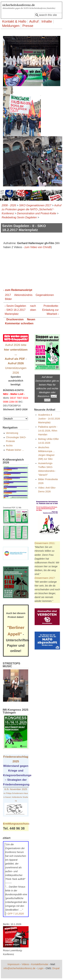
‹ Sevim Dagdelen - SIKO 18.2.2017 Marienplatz (15, 310)
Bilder (8, 299)
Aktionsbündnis (23, 295)
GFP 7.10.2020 (16, 914)
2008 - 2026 (9, 205)
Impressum (14, 964)
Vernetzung (12, 433)
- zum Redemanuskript (18, 290)
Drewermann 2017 (45, 578)
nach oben (31, 308)
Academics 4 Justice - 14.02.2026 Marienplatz (49, 419)
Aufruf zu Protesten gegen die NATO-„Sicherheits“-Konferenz (32, 209)
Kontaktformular (40, 964)
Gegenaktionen (45, 295)
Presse (28, 26)
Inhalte (47, 21)
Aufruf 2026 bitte (16, 349)
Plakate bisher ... (15, 450)
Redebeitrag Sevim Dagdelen (19, 217)
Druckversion (15, 319)
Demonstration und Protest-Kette (37, 213)
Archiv (9, 446)
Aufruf (34, 21)
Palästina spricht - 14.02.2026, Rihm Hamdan (48, 431)
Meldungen (11, 26)
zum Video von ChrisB (38, 247)
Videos (25, 964)
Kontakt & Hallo (14, 21)
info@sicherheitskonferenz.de (19, 968)
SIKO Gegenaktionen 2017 (35, 205)
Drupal (56, 968)
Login (41, 968)
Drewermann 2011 (45, 543)
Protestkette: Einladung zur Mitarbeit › (50, 310)
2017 (8, 295)
